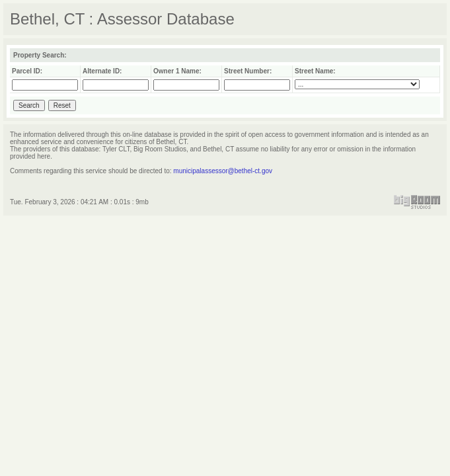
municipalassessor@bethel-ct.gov (223, 171)
